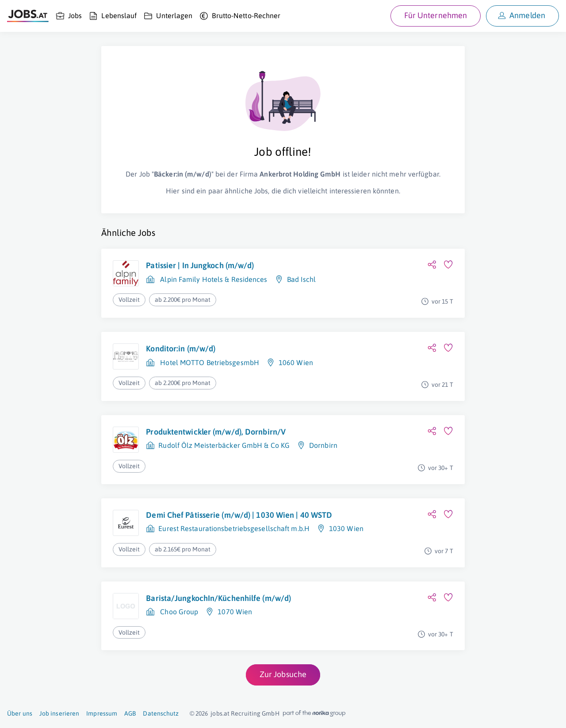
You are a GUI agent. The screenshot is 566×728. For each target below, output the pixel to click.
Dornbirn (323, 445)
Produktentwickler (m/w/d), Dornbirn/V (216, 432)
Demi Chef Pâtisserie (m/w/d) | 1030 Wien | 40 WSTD (239, 515)
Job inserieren (59, 713)
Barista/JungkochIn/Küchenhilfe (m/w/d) (218, 598)
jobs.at (220, 713)
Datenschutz (161, 713)
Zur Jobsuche (283, 674)
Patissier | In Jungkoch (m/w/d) (200, 265)
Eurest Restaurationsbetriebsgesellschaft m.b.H (234, 528)
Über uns (20, 713)
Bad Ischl (302, 279)
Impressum (102, 713)
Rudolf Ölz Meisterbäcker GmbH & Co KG (224, 445)
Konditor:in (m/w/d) (181, 349)
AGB (130, 713)
